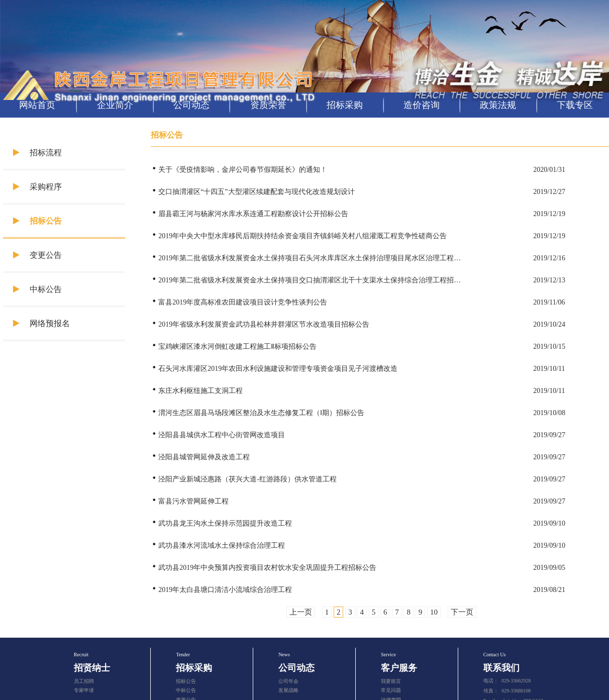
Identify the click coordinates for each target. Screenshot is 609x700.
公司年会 (288, 681)
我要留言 (391, 681)
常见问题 (391, 690)
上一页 (301, 612)
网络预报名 (41, 323)
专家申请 (84, 690)
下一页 (462, 612)
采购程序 (37, 187)
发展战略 (288, 690)
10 (434, 612)
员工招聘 (84, 681)
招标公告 (37, 221)
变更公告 (37, 255)
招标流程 (37, 153)
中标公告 (37, 289)
